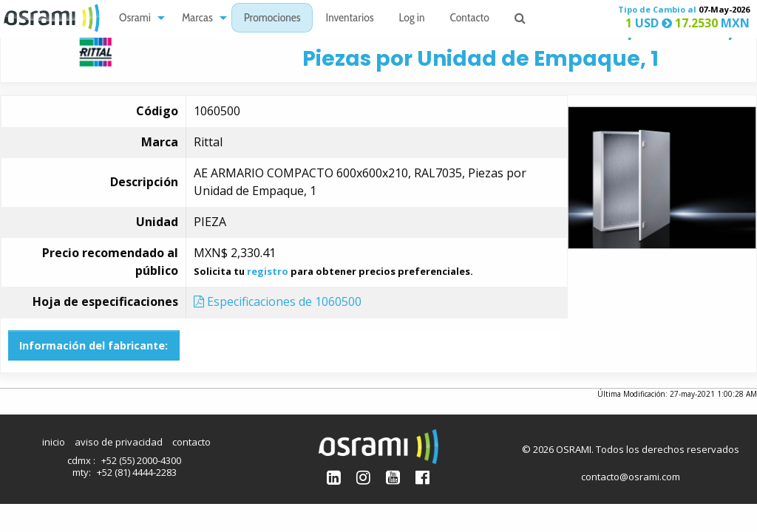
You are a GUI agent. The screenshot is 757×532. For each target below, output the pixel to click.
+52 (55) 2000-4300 (141, 460)
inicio (54, 442)
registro (268, 271)
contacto (191, 442)
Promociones (272, 19)
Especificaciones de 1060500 (278, 301)
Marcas (197, 19)
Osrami (135, 19)
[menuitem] (138, 18)
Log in (412, 19)
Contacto (470, 19)
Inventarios (349, 19)
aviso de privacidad (119, 442)
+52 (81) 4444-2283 (137, 472)
